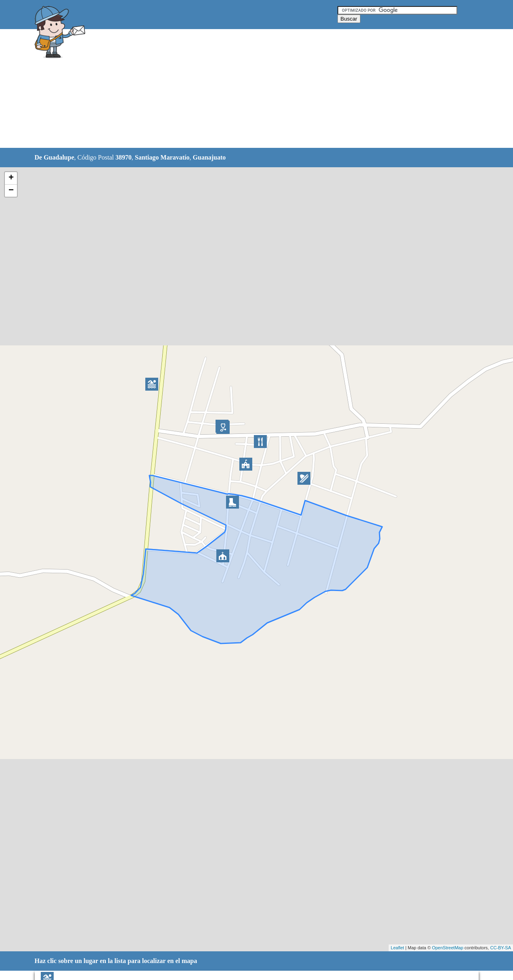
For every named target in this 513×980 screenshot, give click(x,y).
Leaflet (397, 948)
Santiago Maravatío (162, 157)
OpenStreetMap (448, 948)
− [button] (11, 191)
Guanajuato (209, 157)
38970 (124, 157)
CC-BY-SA (500, 948)
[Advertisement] (236, 89)
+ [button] (11, 178)
